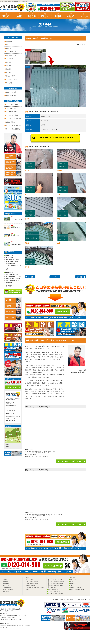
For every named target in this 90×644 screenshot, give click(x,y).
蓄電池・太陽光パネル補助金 (77, 589)
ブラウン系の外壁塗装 (12, 115)
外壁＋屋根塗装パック (10, 286)
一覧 (55, 277)
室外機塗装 (9, 41)
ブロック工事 (10, 59)
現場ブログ (73, 586)
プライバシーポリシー (8, 589)
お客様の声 (71, 17)
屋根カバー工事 (10, 76)
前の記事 (80, 277)
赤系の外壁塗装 (10, 122)
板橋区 (8, 447)
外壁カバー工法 (10, 45)
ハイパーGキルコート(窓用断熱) (56, 593)
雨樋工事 (9, 48)
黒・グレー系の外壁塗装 (13, 129)
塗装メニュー (45, 17)
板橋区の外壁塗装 (11, 96)
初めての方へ (6, 17)
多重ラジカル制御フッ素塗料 (13, 278)
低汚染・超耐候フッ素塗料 (12, 261)
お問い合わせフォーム (13, 387)
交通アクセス (13, 317)
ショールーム (84, 17)
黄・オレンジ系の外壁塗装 (13, 126)
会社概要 (13, 300)
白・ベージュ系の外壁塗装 (13, 119)
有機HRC (8, 269)
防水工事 (9, 69)
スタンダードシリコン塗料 (12, 275)
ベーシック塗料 (9, 257)
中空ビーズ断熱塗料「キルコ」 (13, 280)
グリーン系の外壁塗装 (12, 105)
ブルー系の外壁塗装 (12, 108)
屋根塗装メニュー (53, 578)
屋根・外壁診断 (74, 580)
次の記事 (31, 277)
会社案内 (19, 17)
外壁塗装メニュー (29, 578)
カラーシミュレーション (76, 588)
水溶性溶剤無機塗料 (11, 263)
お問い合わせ (6, 591)
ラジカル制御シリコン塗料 (12, 259)
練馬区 (8, 445)
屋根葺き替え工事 (11, 55)
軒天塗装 (9, 72)
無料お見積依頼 (62, 311)
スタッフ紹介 (13, 312)
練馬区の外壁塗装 (11, 92)
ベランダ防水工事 (11, 52)
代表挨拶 (13, 306)
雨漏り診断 (73, 578)
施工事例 (58, 17)
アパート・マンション (12, 79)
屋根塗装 (9, 66)
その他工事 (9, 83)
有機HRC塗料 (9, 282)
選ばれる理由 (32, 17)
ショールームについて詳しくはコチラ (70, 461)
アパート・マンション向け (55, 591)
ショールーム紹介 (7, 588)
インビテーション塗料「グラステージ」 (14, 266)
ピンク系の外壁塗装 (12, 112)
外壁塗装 (9, 62)
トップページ (6, 578)
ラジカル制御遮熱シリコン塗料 (13, 277)
